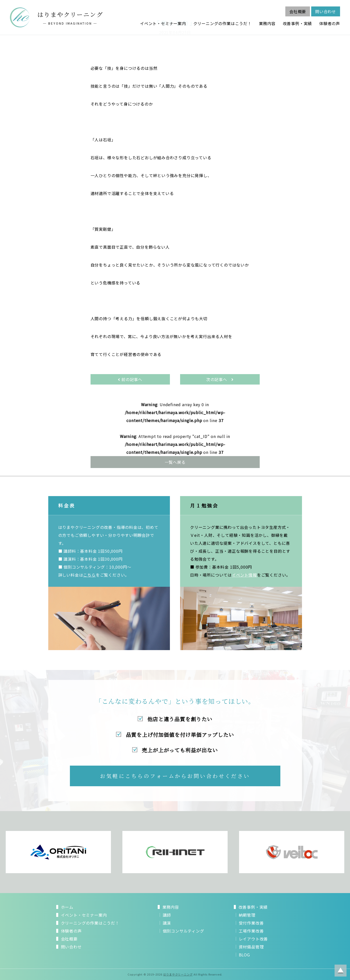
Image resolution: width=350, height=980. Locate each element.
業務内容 (267, 23)
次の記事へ (220, 379)
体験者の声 (330, 23)
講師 (167, 915)
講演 (167, 923)
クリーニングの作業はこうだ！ (223, 23)
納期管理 (247, 915)
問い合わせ (326, 11)
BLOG (244, 955)
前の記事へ (130, 379)
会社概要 (298, 11)
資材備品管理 (251, 947)
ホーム (67, 907)
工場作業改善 (251, 931)
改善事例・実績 (298, 23)
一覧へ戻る (175, 462)
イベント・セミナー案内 (163, 23)
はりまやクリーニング (178, 974)
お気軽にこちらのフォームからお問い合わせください (175, 776)
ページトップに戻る (341, 971)
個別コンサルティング (183, 931)
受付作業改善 (251, 923)
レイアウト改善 (253, 939)
